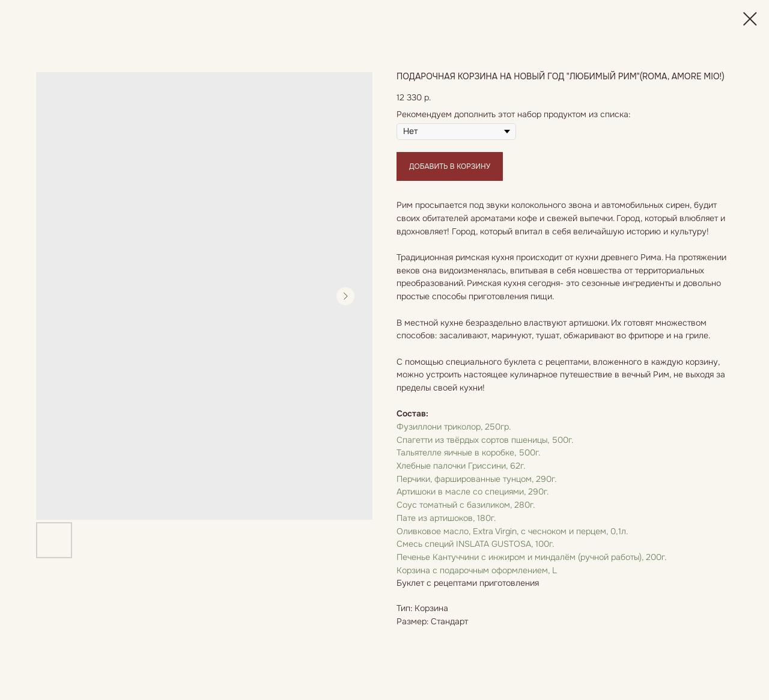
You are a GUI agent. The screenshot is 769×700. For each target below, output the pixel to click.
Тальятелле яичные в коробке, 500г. (468, 452)
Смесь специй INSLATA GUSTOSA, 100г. (475, 544)
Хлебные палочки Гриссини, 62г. (461, 466)
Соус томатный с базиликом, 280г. (466, 505)
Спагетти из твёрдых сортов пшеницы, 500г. (485, 440)
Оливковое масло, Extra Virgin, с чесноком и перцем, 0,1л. (512, 531)
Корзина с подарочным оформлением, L (477, 570)
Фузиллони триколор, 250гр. (454, 427)
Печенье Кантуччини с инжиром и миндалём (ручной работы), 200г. (531, 557)
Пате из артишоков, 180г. (446, 518)
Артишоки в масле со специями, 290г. (473, 492)
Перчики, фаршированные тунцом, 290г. (476, 479)
